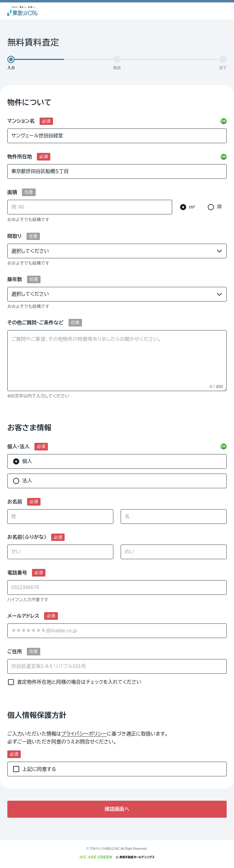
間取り (14, 236)
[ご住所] (117, 666)
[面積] (90, 207)
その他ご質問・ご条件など (35, 323)
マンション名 (21, 121)
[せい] (60, 552)
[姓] (60, 517)
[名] (174, 517)
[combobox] (117, 631)
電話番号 (17, 573)
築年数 (15, 279)
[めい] (174, 552)
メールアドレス (23, 616)
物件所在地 (20, 157)
